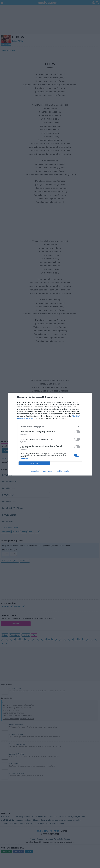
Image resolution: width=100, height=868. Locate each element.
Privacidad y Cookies (62, 471)
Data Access (48, 471)
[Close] (88, 397)
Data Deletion (35, 471)
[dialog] (50, 434)
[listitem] (50, 427)
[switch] (77, 432)
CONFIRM (34, 463)
